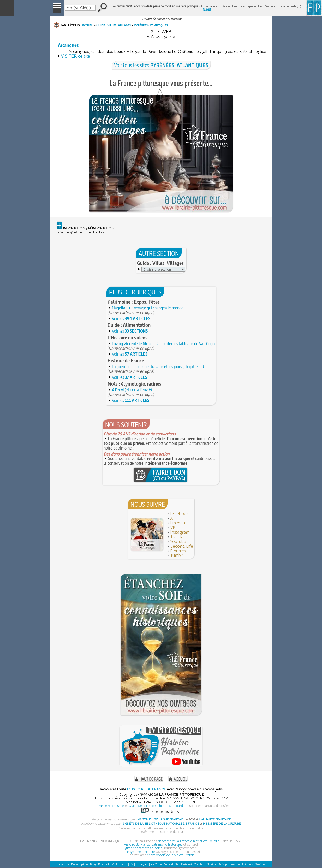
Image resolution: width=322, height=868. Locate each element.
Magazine (63, 864)
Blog (93, 864)
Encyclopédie (79, 864)
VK (173, 527)
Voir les (131, 318)
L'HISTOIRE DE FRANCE (147, 789)
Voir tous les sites (161, 65)
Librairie (211, 864)
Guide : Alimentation (129, 325)
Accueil (88, 25)
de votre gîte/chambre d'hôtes (85, 230)
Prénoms (247, 864)
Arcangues (68, 45)
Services (260, 864)
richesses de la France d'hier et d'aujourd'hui (190, 841)
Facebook (179, 514)
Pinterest (179, 551)
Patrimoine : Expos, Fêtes (134, 302)
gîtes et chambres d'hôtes (144, 848)
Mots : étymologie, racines (134, 384)
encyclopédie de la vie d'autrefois (171, 855)
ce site (75, 56)
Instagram (180, 532)
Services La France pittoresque (141, 828)
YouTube (178, 542)
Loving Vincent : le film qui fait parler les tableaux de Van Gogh (163, 344)
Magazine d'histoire (141, 852)
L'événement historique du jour (161, 832)
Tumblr (177, 555)
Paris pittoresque (229, 864)
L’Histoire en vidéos (127, 338)
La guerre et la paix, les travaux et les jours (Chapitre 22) (158, 367)
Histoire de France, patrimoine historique (153, 844)
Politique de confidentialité (184, 828)
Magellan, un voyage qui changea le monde (148, 308)
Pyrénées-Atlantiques (151, 25)
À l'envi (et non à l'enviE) (132, 390)
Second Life (182, 546)
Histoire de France (126, 361)
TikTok (176, 537)
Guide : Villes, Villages (114, 25)
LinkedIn (178, 523)
